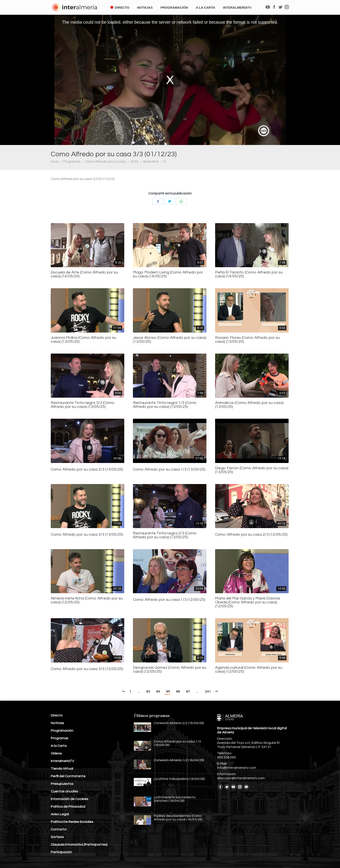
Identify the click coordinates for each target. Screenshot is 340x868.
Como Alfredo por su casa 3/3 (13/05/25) (87, 535)
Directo (57, 715)
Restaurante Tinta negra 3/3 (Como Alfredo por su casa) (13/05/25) (83, 405)
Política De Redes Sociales (72, 822)
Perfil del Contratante (68, 776)
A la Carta (59, 746)
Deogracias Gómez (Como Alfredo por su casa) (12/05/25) (170, 670)
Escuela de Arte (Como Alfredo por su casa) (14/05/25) (84, 274)
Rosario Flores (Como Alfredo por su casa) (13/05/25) (247, 340)
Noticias (57, 723)
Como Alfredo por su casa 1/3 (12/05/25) (169, 600)
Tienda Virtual (62, 769)
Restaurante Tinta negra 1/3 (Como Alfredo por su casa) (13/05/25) (165, 405)
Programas (72, 161)
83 (148, 692)
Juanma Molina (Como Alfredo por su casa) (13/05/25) (83, 340)
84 (158, 692)
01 (165, 161)
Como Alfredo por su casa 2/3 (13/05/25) (87, 469)
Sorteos (57, 837)
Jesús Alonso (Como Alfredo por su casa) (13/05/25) (170, 340)
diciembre (151, 161)
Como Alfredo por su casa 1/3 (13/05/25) (169, 469)
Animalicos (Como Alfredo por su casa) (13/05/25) (249, 405)
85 (168, 692)
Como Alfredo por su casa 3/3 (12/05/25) (87, 669)
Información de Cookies (69, 799)
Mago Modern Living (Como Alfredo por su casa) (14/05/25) (168, 274)
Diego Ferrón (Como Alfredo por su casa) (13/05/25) (252, 470)
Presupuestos (62, 784)
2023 (134, 161)
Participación (61, 852)
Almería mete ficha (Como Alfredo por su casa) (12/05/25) (87, 600)
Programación (62, 731)
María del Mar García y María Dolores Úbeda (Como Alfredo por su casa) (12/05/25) (248, 602)
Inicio (55, 161)
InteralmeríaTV (62, 761)
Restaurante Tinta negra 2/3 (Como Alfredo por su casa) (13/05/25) (165, 535)
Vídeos (56, 753)
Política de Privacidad (68, 807)
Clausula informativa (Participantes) (79, 845)
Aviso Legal (60, 814)
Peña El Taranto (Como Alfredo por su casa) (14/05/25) (249, 274)
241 (208, 692)
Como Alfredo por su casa (106, 161)
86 (178, 692)
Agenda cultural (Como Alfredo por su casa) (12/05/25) (249, 670)
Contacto (59, 829)
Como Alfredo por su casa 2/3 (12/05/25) (251, 535)
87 (188, 692)
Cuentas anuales (64, 791)
